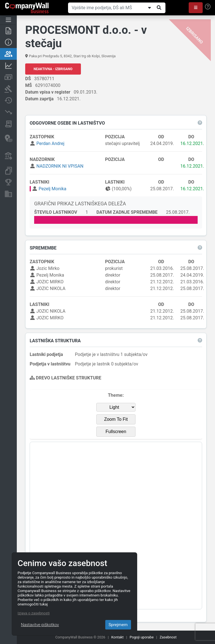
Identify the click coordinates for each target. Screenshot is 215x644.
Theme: (116, 395)
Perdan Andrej (50, 143)
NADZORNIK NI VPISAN (60, 166)
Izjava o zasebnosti (34, 613)
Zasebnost (168, 637)
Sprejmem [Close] (118, 625)
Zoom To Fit (116, 419)
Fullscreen (116, 432)
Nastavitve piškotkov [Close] (40, 625)
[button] (196, 8)
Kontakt (118, 637)
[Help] (208, 7)
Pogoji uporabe (142, 637)
